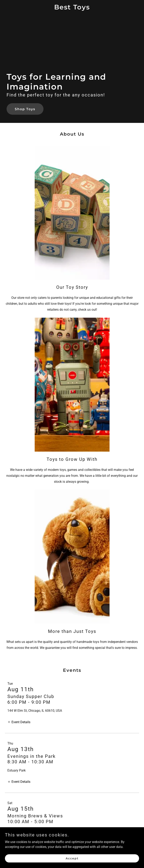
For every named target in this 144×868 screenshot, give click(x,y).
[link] (72, 8)
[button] (19, 722)
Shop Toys (25, 109)
